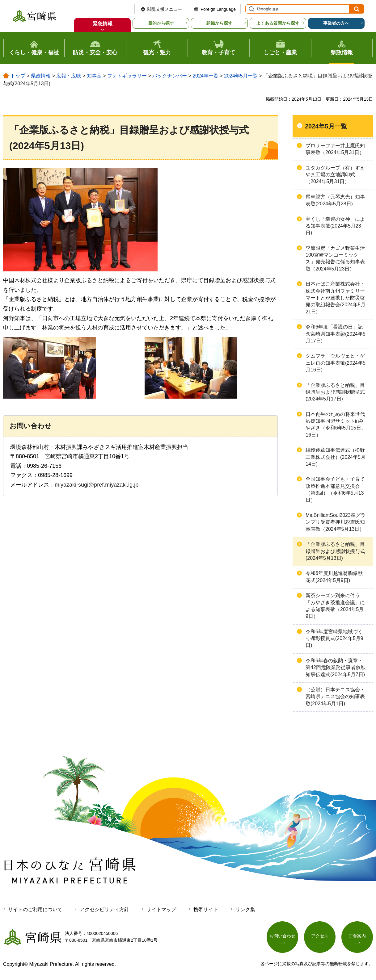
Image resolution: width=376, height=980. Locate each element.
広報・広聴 (69, 76)
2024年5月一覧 (241, 76)
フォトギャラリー (127, 76)
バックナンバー (170, 76)
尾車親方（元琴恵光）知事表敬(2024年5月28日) (335, 200)
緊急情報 (103, 24)
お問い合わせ (282, 936)
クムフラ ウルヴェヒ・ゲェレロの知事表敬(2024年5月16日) (336, 363)
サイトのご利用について (35, 909)
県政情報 (41, 76)
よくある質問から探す (278, 23)
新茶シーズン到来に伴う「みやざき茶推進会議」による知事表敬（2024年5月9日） (335, 606)
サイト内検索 (251, 9)
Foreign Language (218, 9)
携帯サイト (206, 909)
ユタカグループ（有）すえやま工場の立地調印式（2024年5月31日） (335, 175)
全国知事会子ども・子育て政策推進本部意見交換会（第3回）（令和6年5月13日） (335, 489)
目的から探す (161, 23)
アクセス (320, 936)
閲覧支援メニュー (165, 9)
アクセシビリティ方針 (104, 909)
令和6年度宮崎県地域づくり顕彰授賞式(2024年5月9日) (334, 639)
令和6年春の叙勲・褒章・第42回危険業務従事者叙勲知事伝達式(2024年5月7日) (336, 668)
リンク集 (245, 909)
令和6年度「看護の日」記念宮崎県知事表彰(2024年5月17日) (336, 334)
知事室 (94, 76)
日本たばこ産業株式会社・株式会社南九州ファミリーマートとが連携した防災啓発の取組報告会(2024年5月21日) (336, 298)
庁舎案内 (357, 936)
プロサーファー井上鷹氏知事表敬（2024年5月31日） (335, 149)
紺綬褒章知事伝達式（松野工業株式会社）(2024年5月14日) (336, 457)
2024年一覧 (205, 76)
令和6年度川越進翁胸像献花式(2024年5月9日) (334, 577)
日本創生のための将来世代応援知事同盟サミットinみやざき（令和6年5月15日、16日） (336, 425)
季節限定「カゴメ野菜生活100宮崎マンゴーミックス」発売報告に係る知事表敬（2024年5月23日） (335, 258)
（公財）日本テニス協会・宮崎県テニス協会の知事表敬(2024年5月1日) (335, 697)
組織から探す (219, 23)
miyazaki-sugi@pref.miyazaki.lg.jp (97, 485)
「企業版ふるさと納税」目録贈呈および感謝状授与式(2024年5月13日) (335, 551)
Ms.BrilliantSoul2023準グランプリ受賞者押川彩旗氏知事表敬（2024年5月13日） (336, 522)
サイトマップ (161, 909)
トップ (18, 76)
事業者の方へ (336, 23)
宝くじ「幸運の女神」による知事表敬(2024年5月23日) (335, 226)
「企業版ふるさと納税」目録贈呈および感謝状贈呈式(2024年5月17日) (335, 392)
